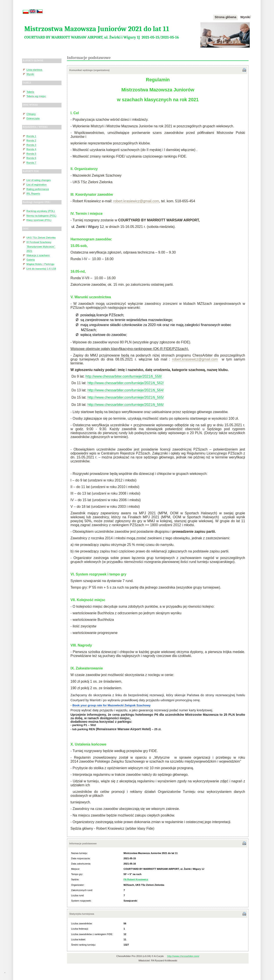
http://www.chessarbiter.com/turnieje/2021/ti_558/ (124, 376)
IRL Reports (33, 193)
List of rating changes (39, 180)
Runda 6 (31, 158)
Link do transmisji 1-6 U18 (41, 269)
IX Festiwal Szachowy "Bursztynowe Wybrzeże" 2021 (41, 246)
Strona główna (226, 17)
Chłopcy (31, 114)
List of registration (37, 184)
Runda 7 (31, 162)
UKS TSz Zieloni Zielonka (41, 237)
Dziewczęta (33, 118)
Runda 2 (31, 140)
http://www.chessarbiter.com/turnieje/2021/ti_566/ (126, 405)
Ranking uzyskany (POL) (41, 211)
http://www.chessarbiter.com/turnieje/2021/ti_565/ (126, 397)
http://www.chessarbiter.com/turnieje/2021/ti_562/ (126, 383)
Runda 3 (31, 145)
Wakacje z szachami (38, 255)
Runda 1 (31, 136)
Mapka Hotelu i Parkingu (40, 264)
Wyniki (245, 17)
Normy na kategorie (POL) (41, 216)
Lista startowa (34, 70)
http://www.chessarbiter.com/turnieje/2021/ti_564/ (126, 390)
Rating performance (38, 189)
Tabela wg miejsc (36, 96)
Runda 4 (31, 149)
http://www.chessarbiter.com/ (183, 956)
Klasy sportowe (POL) (39, 220)
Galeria (31, 260)
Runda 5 (31, 154)
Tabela (30, 92)
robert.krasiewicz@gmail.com (195, 359)
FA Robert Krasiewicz (136, 879)
